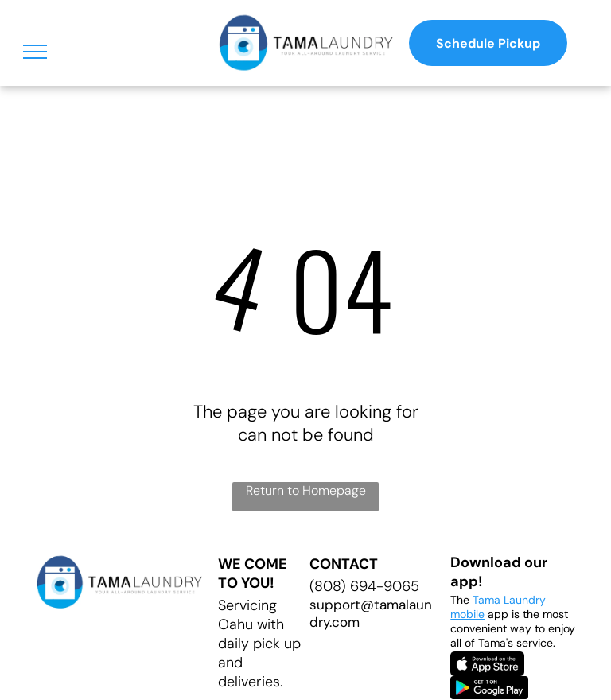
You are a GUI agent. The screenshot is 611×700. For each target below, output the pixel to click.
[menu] (35, 52)
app (498, 614)
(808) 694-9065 (364, 586)
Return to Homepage (306, 490)
